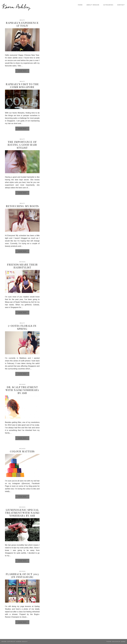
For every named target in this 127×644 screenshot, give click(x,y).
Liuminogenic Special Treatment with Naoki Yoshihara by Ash (22, 513)
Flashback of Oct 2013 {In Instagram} (22, 575)
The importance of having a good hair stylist (22, 145)
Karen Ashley (16, 7)
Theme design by (116, 642)
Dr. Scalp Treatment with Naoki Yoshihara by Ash (22, 390)
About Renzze (93, 5)
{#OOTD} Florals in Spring (22, 327)
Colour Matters (22, 451)
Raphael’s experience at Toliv (22, 24)
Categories (108, 5)
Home (80, 5)
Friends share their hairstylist (22, 266)
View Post (22, 71)
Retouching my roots (22, 206)
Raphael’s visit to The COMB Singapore (22, 86)
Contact (121, 5)
